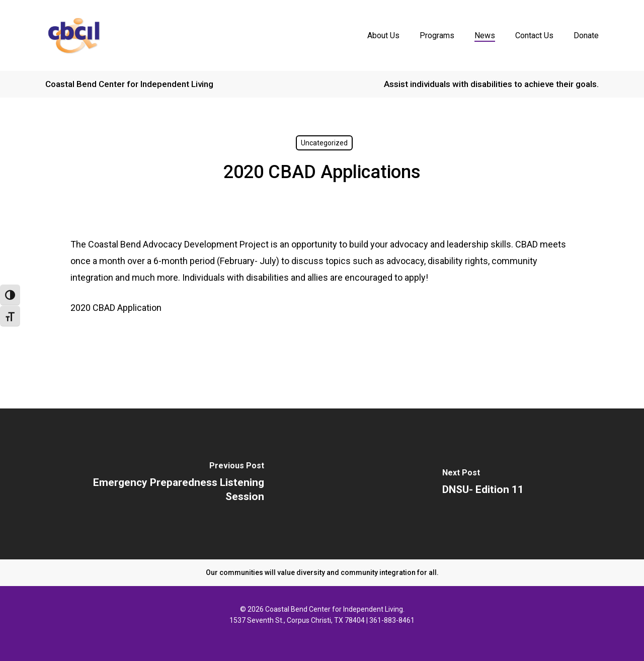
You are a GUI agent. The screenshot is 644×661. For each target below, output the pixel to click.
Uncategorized (324, 143)
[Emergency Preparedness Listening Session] (161, 484)
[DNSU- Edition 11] (483, 484)
